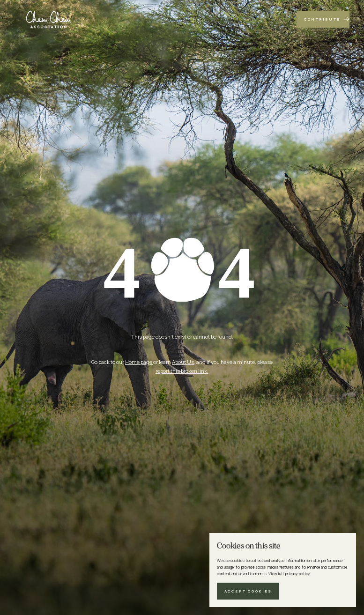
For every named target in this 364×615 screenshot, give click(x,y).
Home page (139, 362)
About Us (183, 362)
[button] (248, 591)
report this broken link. (182, 371)
